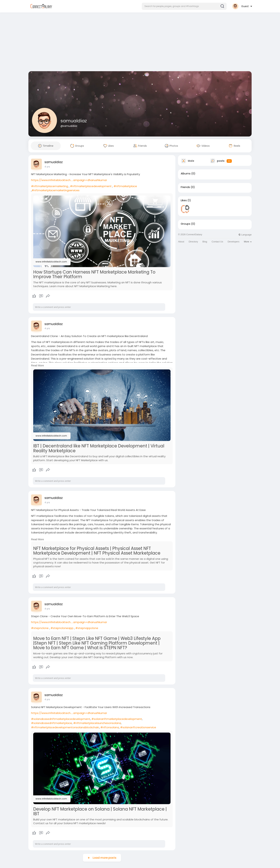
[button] (184, 6)
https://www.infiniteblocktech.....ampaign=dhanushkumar (69, 180)
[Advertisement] (140, 43)
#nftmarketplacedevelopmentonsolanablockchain (65, 727)
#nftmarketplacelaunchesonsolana (97, 723)
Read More (37, 365)
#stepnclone (40, 628)
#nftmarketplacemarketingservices (56, 190)
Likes (184, 200)
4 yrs (47, 167)
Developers (234, 242)
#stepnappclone (87, 628)
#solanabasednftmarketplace (52, 723)
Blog (205, 242)
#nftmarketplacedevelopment (91, 186)
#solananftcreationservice (138, 727)
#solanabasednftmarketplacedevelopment (61, 719)
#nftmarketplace (125, 186)
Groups (186, 224)
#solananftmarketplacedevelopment (117, 719)
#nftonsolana (110, 727)
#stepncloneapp (62, 628)
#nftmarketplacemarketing (50, 186)
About (181, 242)
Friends (185, 187)
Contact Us (217, 242)
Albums (186, 174)
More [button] (248, 242)
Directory (193, 242)
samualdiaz (74, 121)
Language (245, 235)
